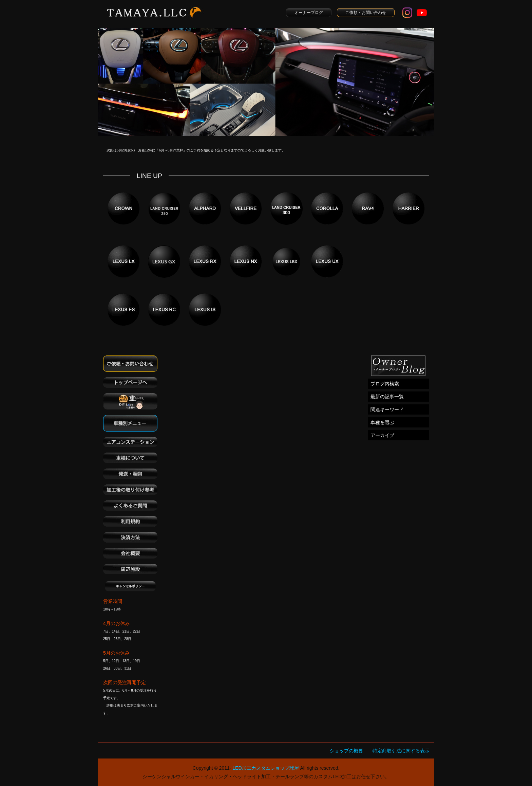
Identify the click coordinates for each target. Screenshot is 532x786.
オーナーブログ (309, 13)
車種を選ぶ (382, 422)
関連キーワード (387, 409)
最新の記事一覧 (387, 397)
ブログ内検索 (385, 384)
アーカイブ (382, 435)
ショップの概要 (346, 751)
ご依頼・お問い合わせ (366, 13)
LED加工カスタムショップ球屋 (265, 768)
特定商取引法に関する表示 (401, 751)
